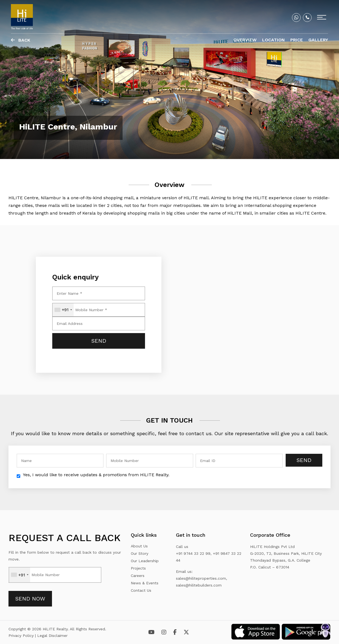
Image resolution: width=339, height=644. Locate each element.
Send (304, 460)
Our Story (140, 553)
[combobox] (63, 310)
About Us (139, 546)
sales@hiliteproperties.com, (202, 578)
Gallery (318, 40)
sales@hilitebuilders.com (199, 585)
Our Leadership (145, 561)
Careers (138, 576)
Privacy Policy (22, 636)
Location (273, 40)
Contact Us (141, 590)
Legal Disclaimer (52, 636)
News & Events (145, 583)
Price (297, 40)
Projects (138, 568)
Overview (245, 40)
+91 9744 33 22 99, (194, 553)
